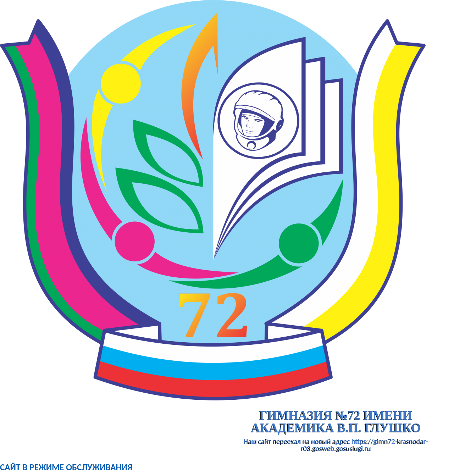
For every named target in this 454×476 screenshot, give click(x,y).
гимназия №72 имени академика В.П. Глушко (336, 422)
